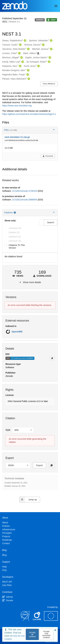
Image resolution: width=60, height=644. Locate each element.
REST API (7, 582)
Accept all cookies (32, 634)
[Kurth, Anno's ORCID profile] (38, 66)
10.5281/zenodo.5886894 (25, 200)
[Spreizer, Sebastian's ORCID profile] (51, 41)
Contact (6, 543)
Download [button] (48, 156)
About (5, 523)
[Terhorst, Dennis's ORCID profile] (43, 45)
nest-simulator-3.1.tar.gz (17, 137)
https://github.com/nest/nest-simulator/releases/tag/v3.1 (29, 114)
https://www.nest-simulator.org (17, 106)
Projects (6, 536)
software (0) (15, 237)
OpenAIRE (17, 332)
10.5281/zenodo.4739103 (25, 191)
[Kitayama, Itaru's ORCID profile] (20, 66)
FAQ (4, 570)
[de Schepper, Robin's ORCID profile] (49, 62)
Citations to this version (17, 246)
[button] (30, 401)
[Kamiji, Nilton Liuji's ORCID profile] (22, 62)
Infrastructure (9, 529)
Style (8, 430)
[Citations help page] (15, 213)
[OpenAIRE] (37, 620)
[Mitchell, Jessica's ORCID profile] (51, 49)
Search (51, 222)
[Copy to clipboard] (52, 358)
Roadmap (7, 540)
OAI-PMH (7, 585)
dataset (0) (14, 232)
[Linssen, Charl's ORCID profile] (19, 53)
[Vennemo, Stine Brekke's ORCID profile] (28, 49)
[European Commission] (51, 620)
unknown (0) (15, 241)
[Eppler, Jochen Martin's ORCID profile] (49, 58)
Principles (7, 533)
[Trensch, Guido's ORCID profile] (20, 45)
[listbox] (23, 430)
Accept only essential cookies (46, 634)
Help (4, 567)
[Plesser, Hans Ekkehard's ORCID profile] (28, 79)
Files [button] (30, 130)
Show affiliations (49, 84)
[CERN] (25, 620)
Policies (6, 526)
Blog (4, 555)
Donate (8, 600)
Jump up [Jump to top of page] (28, 500)
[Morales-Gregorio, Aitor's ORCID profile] (28, 70)
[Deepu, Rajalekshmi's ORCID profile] (25, 41)
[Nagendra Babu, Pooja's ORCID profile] (27, 75)
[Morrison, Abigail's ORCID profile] (21, 58)
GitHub (7, 597)
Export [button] (39, 465)
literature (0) (15, 228)
